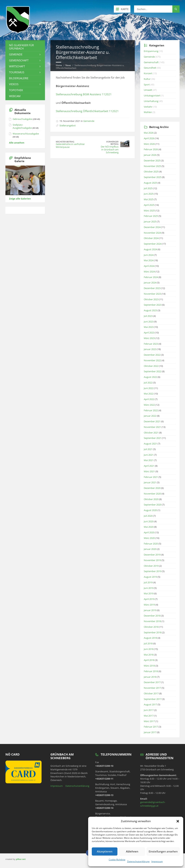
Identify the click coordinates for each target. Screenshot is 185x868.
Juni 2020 (149, 521)
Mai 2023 (149, 327)
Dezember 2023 (152, 288)
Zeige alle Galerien (20, 199)
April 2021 (149, 466)
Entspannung (151, 51)
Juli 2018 (148, 643)
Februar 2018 (151, 671)
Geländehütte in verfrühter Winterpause (70, 146)
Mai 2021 (149, 460)
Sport (147, 84)
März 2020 (149, 538)
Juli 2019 (148, 582)
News (68, 65)
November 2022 (152, 360)
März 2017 (149, 721)
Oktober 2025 (151, 172)
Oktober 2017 (151, 693)
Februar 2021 (151, 477)
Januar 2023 (150, 349)
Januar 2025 (150, 222)
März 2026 (149, 144)
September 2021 (153, 438)
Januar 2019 (150, 610)
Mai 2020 (149, 527)
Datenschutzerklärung (138, 861)
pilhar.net (21, 859)
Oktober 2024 (151, 238)
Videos (14, 84)
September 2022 (153, 371)
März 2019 (149, 605)
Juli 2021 (148, 449)
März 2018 (149, 666)
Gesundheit (150, 68)
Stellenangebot (68, 125)
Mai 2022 (149, 394)
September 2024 (153, 244)
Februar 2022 (151, 410)
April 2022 (149, 399)
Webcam (15, 96)
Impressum (157, 861)
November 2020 (152, 494)
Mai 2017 (149, 716)
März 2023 (149, 338)
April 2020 (149, 532)
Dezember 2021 (152, 421)
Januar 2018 (150, 677)
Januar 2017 (150, 732)
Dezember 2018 (152, 616)
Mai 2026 (149, 133)
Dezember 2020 (152, 488)
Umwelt (148, 90)
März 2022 (149, 405)
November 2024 (152, 233)
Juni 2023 (149, 322)
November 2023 (152, 294)
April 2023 (149, 333)
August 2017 (150, 704)
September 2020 (153, 505)
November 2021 (152, 427)
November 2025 (152, 166)
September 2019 (153, 571)
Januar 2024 (150, 283)
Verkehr (148, 107)
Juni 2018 (149, 649)
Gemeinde (89, 121)
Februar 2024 (151, 277)
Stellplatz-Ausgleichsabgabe (22, 126)
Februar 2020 (151, 544)
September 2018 (153, 632)
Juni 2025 (149, 194)
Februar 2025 (151, 216)
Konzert (148, 73)
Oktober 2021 (151, 433)
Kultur (147, 79)
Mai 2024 (149, 260)
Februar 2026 (151, 149)
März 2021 (149, 471)
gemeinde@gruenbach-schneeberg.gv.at (153, 804)
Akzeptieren (105, 851)
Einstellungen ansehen (163, 851)
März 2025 (149, 211)
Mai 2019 (149, 593)
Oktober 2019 (151, 566)
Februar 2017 (151, 727)
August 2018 (150, 638)
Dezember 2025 (152, 160)
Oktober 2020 (151, 499)
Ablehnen (132, 851)
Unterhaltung (151, 101)
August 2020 (150, 510)
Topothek (16, 90)
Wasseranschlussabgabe (26, 134)
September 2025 (153, 177)
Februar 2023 (151, 344)
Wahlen (148, 112)
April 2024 (149, 266)
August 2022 (150, 377)
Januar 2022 (150, 416)
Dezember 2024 (152, 227)
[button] (178, 821)
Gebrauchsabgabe (22, 119)
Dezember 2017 (152, 682)
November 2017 (152, 688)
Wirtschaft (17, 66)
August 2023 (150, 310)
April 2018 (149, 660)
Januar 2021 (150, 482)
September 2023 (153, 305)
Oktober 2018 (151, 627)
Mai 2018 (149, 655)
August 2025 (150, 183)
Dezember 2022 (152, 355)
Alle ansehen (17, 143)
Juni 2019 (149, 588)
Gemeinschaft (19, 60)
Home (59, 65)
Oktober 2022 (151, 366)
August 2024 (150, 249)
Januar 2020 (150, 549)
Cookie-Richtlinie (117, 860)
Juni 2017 (149, 710)
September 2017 (153, 699)
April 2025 (149, 205)
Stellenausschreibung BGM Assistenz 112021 (84, 94)
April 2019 (149, 599)
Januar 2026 (150, 155)
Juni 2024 (149, 255)
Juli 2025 (148, 188)
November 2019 (152, 560)
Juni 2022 (149, 388)
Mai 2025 (149, 199)
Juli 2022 (148, 383)
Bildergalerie (19, 78)
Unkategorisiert (152, 96)
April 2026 (149, 138)
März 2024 (149, 272)
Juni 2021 (149, 455)
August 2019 (150, 577)
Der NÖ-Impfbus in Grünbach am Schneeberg (110, 149)
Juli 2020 (148, 516)
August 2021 (150, 444)
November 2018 (152, 621)
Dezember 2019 (152, 555)
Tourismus (17, 72)
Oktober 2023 (151, 299)
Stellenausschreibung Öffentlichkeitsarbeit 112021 (87, 111)
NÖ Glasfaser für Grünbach (21, 47)
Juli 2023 (148, 316)
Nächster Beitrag (65, 142)
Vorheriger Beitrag (112, 143)
